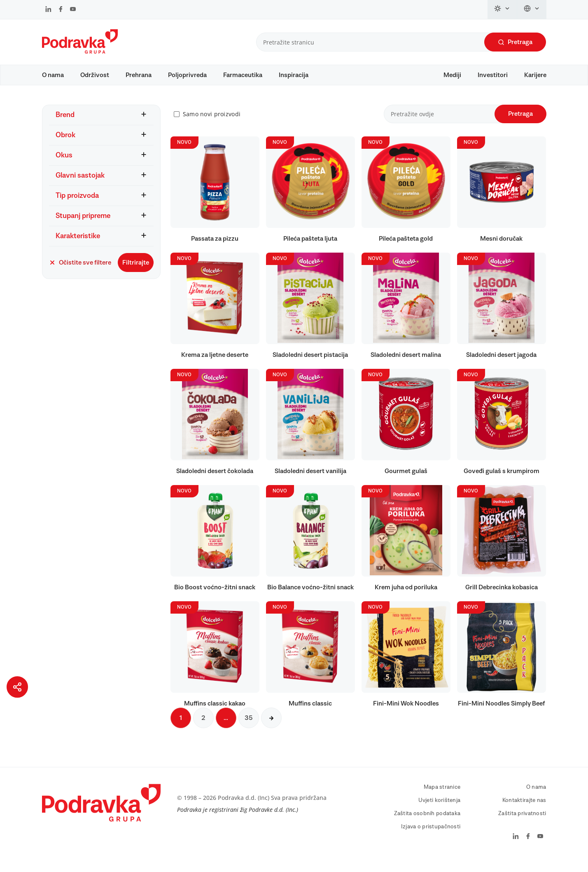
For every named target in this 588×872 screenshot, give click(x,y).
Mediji (452, 75)
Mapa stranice (442, 799)
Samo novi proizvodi (212, 126)
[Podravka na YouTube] (73, 10)
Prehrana (139, 75)
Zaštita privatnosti (522, 825)
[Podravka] (80, 52)
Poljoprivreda (187, 75)
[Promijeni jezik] (532, 9)
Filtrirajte (136, 274)
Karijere (535, 75)
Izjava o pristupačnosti (431, 839)
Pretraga (515, 42)
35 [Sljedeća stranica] (249, 730)
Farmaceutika (243, 75)
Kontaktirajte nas (524, 812)
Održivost (95, 75)
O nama (53, 75)
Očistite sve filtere (80, 274)
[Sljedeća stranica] (271, 730)
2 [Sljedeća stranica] (203, 730)
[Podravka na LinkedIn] (48, 10)
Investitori (493, 75)
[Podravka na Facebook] (61, 10)
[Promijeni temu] (502, 9)
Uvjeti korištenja (440, 812)
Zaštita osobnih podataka (427, 825)
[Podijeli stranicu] (17, 687)
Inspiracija (294, 75)
